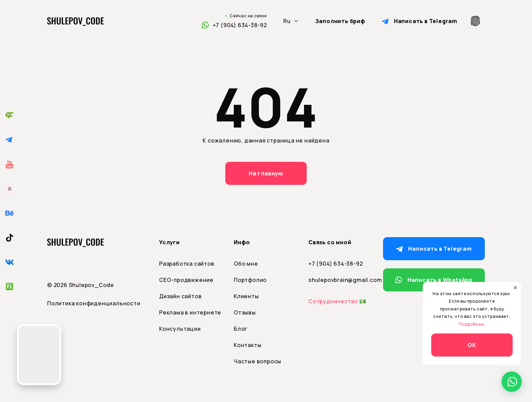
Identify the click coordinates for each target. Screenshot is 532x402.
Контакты (248, 345)
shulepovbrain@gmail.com (341, 280)
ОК (472, 345)
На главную (266, 173)
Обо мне (246, 264)
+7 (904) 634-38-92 (240, 25)
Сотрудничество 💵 (337, 301)
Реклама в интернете (190, 312)
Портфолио (250, 280)
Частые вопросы (258, 361)
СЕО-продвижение (186, 280)
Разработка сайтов (187, 264)
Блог (241, 329)
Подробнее (471, 324)
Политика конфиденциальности (94, 303)
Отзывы (245, 312)
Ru (287, 21)
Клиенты (246, 296)
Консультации (180, 329)
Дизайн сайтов (180, 296)
